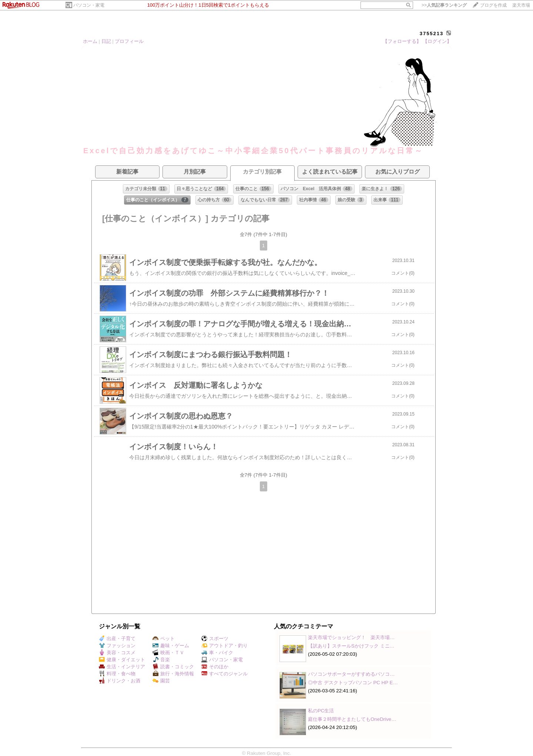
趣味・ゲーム (171, 646)
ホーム (90, 41)
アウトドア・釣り (224, 646)
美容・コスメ (117, 653)
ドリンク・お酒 (120, 681)
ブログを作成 (493, 5)
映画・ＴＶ (168, 653)
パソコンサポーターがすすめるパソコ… (351, 674)
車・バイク (217, 653)
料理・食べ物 (117, 674)
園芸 (161, 681)
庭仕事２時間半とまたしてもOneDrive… (352, 719)
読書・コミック (173, 667)
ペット (164, 639)
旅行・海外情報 (173, 674)
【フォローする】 (402, 41)
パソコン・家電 (89, 5)
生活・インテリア (122, 667)
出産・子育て (117, 639)
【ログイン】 (437, 41)
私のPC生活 (321, 711)
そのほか (215, 667)
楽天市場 (521, 5)
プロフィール (129, 41)
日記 (106, 41)
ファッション (117, 646)
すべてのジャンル (224, 674)
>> (444, 5)
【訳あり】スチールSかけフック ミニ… (351, 646)
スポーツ (215, 639)
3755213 (432, 33)
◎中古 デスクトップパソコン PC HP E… (353, 683)
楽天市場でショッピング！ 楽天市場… (351, 637)
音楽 (161, 660)
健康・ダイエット (122, 660)
